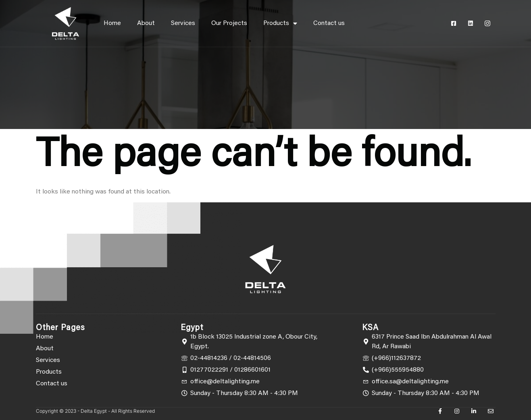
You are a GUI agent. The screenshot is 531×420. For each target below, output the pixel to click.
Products (280, 23)
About (146, 23)
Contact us (329, 23)
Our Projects (229, 23)
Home (112, 23)
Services (183, 23)
